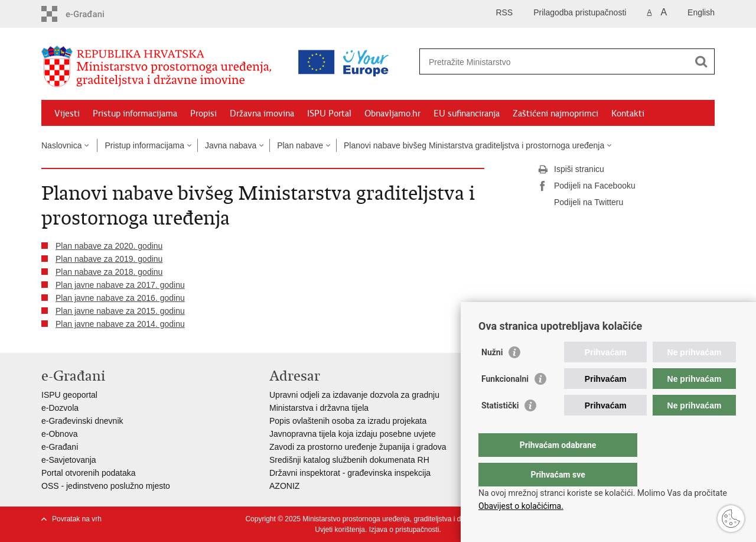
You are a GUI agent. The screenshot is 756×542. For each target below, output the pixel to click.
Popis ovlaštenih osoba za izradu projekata (348, 421)
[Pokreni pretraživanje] (701, 61)
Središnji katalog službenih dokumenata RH (349, 460)
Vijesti (67, 113)
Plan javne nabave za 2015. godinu (120, 311)
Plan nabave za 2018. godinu (109, 272)
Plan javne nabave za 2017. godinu (120, 285)
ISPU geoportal (69, 395)
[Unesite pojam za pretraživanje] (516, 62)
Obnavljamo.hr (392, 113)
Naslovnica (61, 145)
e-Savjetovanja (69, 460)
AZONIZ (284, 486)
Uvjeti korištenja (340, 530)
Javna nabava (231, 145)
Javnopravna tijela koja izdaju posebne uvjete (353, 434)
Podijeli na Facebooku (586, 186)
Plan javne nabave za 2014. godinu (120, 324)
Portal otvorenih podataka (89, 473)
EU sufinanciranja (467, 113)
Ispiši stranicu (571, 170)
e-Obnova (59, 434)
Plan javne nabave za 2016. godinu (120, 298)
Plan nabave (300, 145)
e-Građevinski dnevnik (82, 421)
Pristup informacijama (135, 113)
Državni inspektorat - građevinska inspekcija (350, 473)
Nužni (492, 376)
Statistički (500, 429)
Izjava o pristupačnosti (404, 530)
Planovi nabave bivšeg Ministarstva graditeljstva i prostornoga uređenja (474, 145)
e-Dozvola (60, 408)
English (701, 12)
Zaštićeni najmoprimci (555, 113)
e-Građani (60, 447)
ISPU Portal (329, 113)
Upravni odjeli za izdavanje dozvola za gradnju (354, 395)
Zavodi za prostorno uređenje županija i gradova (358, 447)
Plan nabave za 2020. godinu (109, 246)
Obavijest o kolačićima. (521, 506)
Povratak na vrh (77, 519)
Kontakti (628, 113)
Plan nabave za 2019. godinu (109, 259)
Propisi (203, 113)
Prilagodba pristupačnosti (580, 12)
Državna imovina (262, 113)
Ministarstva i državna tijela (319, 408)
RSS (504, 12)
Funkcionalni (505, 403)
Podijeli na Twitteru (580, 203)
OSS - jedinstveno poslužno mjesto (106, 486)
